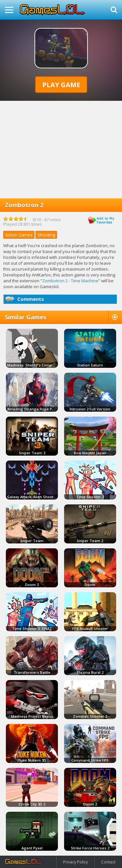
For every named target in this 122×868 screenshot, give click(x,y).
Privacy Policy (75, 862)
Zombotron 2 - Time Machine (70, 281)
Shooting (46, 235)
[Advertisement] (61, 150)
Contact (108, 862)
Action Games (19, 235)
